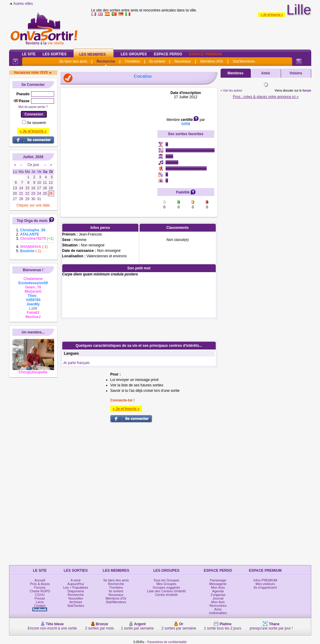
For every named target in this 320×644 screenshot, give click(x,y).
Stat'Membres (244, 61)
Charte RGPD (40, 591)
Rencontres (218, 606)
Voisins (296, 73)
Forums (40, 587)
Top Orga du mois (32, 221)
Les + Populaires (76, 587)
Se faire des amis (73, 61)
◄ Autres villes (21, 4)
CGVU (40, 595)
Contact (40, 606)
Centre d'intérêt (166, 595)
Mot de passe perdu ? (33, 107)
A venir (76, 580)
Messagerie (218, 584)
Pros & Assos (40, 584)
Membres (236, 73)
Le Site (29, 54)
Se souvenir (36, 123)
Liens (40, 602)
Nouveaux (183, 61)
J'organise (218, 595)
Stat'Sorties (76, 606)
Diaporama (76, 591)
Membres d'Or (212, 61)
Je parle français (76, 363)
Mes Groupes (166, 584)
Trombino (132, 61)
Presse (40, 598)
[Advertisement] (109, 128)
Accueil (40, 580)
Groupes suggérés (166, 587)
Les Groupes (134, 54)
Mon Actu (218, 587)
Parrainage (218, 580)
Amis (265, 73)
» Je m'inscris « (272, 15)
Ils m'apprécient (265, 587)
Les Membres (92, 54)
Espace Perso (168, 54)
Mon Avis (218, 602)
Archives (76, 602)
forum (307, 91)
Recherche (106, 61)
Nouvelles (76, 598)
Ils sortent (157, 61)
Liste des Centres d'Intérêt (166, 591)
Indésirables (218, 613)
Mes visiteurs (265, 584)
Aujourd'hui (76, 584)
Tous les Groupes (166, 580)
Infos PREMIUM (265, 580)
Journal (218, 598)
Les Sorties (55, 54)
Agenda (218, 591)
